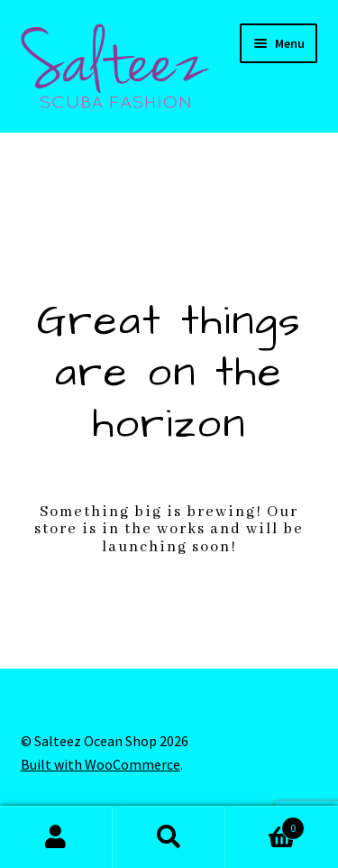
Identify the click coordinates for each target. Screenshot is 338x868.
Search (169, 837)
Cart (265, 824)
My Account (56, 837)
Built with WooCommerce (100, 764)
